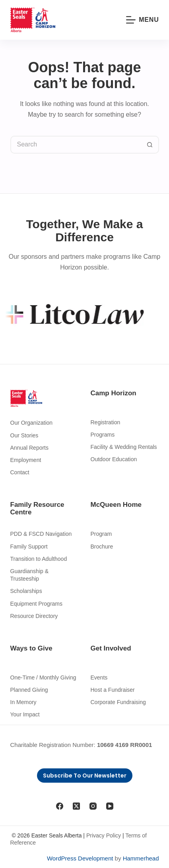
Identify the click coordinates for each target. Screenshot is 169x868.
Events (99, 677)
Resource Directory (34, 616)
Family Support (29, 547)
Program (101, 534)
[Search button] (150, 145)
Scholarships (26, 591)
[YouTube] (110, 806)
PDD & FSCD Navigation (41, 534)
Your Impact (25, 714)
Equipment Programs (37, 604)
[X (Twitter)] (76, 806)
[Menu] (142, 20)
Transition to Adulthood (39, 559)
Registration (106, 422)
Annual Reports (30, 448)
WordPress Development (80, 858)
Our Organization (32, 423)
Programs (103, 435)
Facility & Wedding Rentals (124, 447)
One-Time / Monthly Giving (43, 677)
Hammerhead (141, 858)
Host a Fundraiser (113, 690)
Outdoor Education (114, 459)
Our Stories (24, 435)
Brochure (102, 547)
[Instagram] (93, 806)
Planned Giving (29, 690)
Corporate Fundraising (118, 702)
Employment (26, 460)
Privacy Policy (104, 835)
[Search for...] (76, 145)
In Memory (23, 702)
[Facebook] (60, 806)
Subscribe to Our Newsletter (85, 776)
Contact (20, 472)
